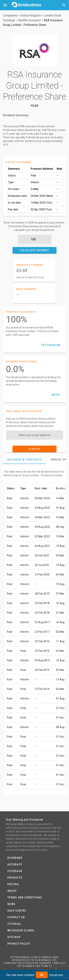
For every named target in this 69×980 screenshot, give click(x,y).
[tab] (25, 460)
